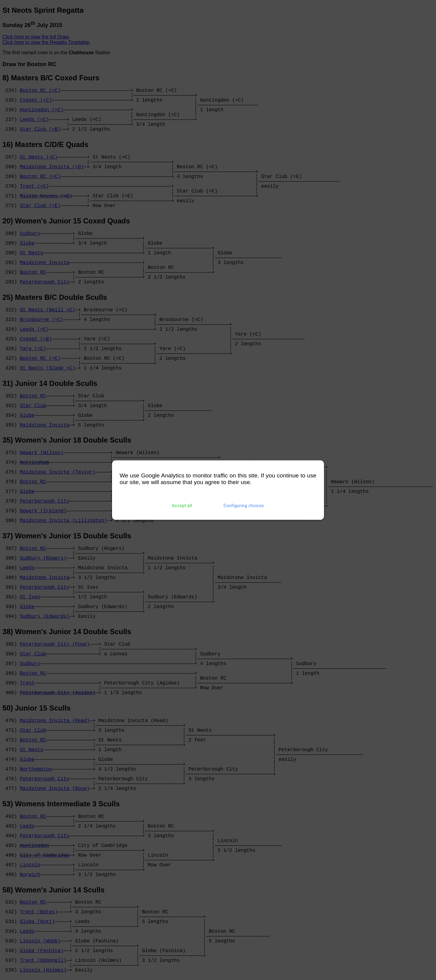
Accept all (182, 506)
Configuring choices (244, 506)
